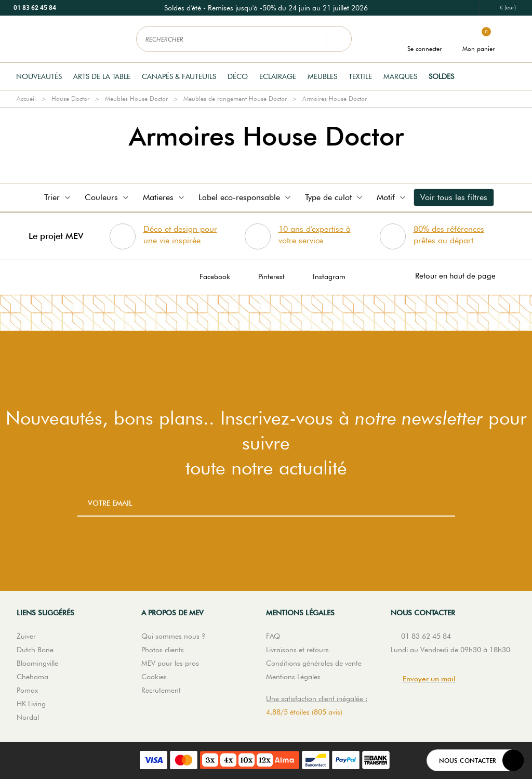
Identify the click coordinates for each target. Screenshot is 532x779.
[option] (266, 8)
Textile (360, 76)
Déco (238, 76)
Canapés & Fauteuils (179, 76)
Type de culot (335, 197)
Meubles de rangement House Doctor (235, 98)
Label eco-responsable (245, 197)
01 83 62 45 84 (35, 8)
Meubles (322, 76)
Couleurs (108, 197)
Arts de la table (102, 76)
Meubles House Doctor (136, 98)
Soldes (441, 76)
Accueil (26, 98)
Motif (392, 197)
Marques (400, 76)
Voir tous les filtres (454, 197)
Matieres (164, 197)
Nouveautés (39, 76)
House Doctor (70, 98)
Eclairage (278, 76)
